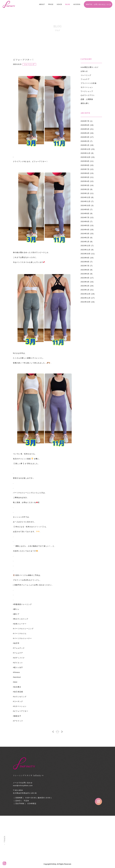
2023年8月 (85, 262)
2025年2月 (85, 189)
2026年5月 (85, 129)
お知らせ (84, 71)
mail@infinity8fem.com (23, 786)
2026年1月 (85, 145)
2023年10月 (86, 254)
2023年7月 (85, 266)
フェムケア (85, 79)
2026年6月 (85, 125)
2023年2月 (85, 286)
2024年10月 (86, 206)
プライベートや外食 (89, 83)
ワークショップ (87, 91)
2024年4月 (85, 230)
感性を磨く (85, 103)
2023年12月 (86, 246)
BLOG (68, 4)
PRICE (51, 4)
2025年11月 (86, 153)
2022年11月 (86, 298)
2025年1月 (85, 193)
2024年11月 (86, 201)
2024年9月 (85, 210)
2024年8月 (85, 214)
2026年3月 (85, 137)
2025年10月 (86, 157)
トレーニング (86, 75)
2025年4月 (85, 181)
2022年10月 (86, 302)
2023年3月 (85, 282)
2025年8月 (85, 165)
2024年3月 (85, 234)
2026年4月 (85, 133)
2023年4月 (85, 278)
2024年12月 (86, 197)
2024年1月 (85, 242)
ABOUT (42, 4)
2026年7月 (85, 121)
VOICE (59, 4)
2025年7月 (85, 169)
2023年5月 (85, 274)
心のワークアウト (88, 95)
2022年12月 (86, 294)
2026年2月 (85, 141)
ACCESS (77, 4)
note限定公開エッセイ (90, 67)
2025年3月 (85, 185)
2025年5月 (85, 177)
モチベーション (87, 87)
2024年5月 (85, 226)
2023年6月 (85, 270)
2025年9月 (85, 161)
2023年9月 (85, 258)
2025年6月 (85, 173)
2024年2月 (85, 238)
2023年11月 (86, 250)
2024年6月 (85, 222)
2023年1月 (85, 290)
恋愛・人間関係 (87, 99)
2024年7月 (85, 218)
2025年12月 (86, 149)
